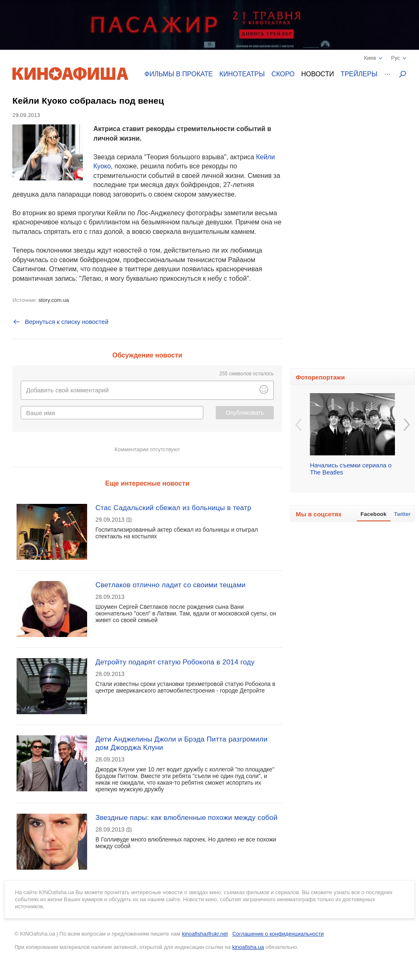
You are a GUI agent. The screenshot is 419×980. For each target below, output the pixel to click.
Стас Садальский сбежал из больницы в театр (173, 508)
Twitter (402, 514)
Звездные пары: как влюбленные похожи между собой (186, 818)
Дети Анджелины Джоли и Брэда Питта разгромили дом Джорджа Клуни (181, 743)
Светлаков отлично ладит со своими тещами (171, 585)
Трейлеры (359, 74)
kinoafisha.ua (248, 947)
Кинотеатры (242, 74)
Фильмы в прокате (179, 74)
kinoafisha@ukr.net (205, 934)
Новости (318, 74)
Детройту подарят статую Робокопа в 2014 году (175, 662)
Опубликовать (245, 413)
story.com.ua (54, 300)
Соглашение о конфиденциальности (278, 934)
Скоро (283, 74)
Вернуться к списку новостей (60, 322)
